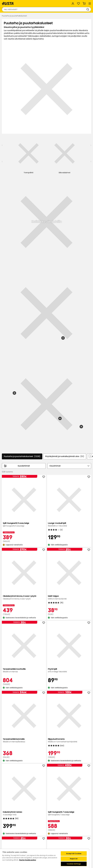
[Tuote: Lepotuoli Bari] (14, 235)
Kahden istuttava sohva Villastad (16, 600)
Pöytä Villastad (77, 599)
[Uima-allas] (32, 143)
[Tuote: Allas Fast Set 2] (77, 190)
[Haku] (88, 9)
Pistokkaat (16, 788)
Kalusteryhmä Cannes (77, 474)
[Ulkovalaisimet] (56, 144)
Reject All (74, 859)
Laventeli (77, 726)
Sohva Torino (47, 597)
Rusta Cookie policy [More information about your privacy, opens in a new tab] (28, 860)
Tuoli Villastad (77, 537)
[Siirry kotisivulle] (8, 4)
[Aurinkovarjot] (8, 143)
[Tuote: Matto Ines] (81, 268)
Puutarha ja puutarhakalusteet (22, 298)
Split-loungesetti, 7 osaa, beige (16, 537)
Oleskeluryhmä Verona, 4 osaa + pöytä (77, 354)
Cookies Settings (74, 864)
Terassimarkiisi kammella (16, 474)
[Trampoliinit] (44, 143)
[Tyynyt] (20, 143)
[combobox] (44, 9)
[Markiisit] (68, 143)
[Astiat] (81, 143)
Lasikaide (47, 537)
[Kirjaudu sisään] (73, 4)
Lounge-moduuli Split (47, 351)
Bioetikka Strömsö (16, 726)
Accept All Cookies (74, 854)
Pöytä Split (77, 416)
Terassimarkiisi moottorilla (47, 416)
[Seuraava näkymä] (87, 141)
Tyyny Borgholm (77, 664)
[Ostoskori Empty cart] (84, 4)
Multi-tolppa (16, 416)
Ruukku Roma (47, 663)
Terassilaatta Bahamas (16, 663)
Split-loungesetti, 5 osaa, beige (16, 351)
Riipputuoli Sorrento (47, 475)
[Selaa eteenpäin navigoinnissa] (90, 298)
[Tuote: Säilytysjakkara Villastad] (60, 260)
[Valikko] (90, 4)
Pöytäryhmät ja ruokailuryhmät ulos (65, 298)
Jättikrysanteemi (47, 726)
